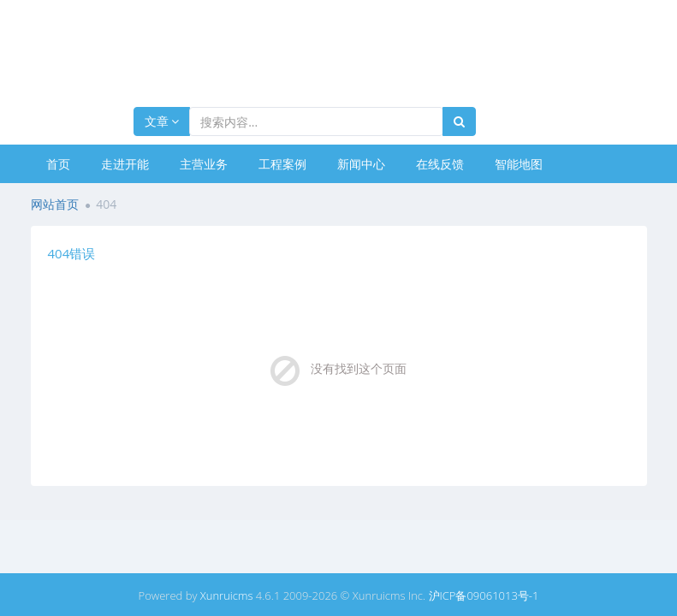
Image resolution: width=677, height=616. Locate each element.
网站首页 (55, 204)
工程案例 (282, 164)
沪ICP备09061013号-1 (484, 595)
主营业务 (204, 164)
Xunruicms (227, 595)
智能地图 (519, 164)
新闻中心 (361, 164)
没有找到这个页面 (359, 368)
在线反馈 (440, 164)
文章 (162, 121)
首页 (58, 164)
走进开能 (125, 164)
